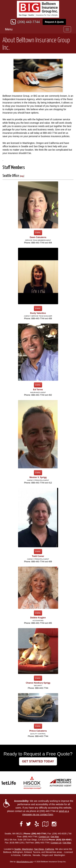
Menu (9, 29)
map (22, 176)
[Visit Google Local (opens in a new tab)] (45, 824)
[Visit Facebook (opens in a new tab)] (21, 824)
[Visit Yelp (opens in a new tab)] (37, 824)
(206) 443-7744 (29, 22)
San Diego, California (44, 849)
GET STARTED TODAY (38, 761)
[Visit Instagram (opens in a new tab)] (54, 824)
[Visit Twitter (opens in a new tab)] (29, 824)
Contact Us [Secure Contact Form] (44, 837)
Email (38, 233)
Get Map (55, 837)
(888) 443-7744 (30, 837)
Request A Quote (54, 22)
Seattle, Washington (24, 849)
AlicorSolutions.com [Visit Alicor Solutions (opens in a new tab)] (25, 862)
